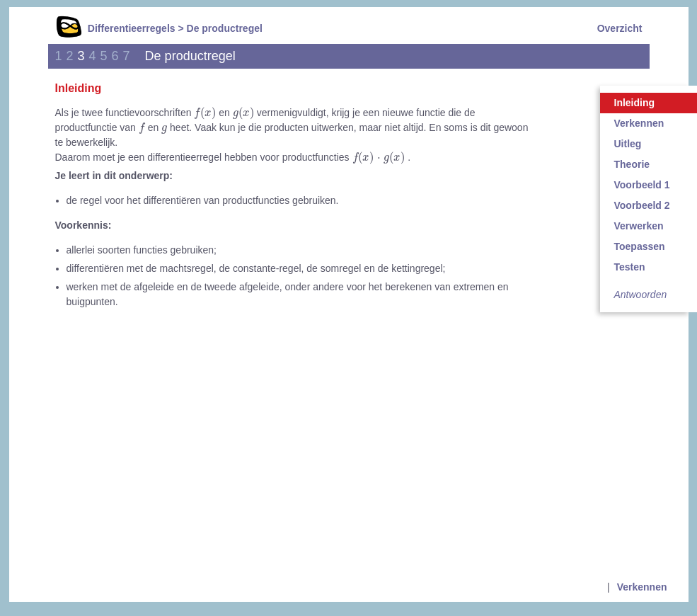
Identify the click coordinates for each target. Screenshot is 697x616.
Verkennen (642, 587)
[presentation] (205, 113)
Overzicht (620, 28)
